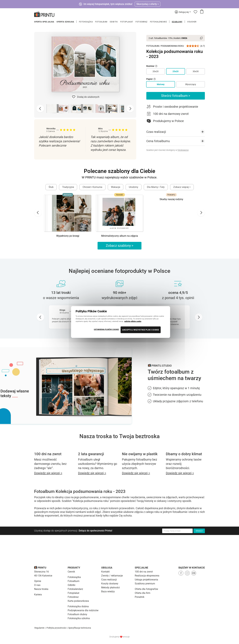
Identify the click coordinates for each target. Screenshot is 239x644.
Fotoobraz (142, 22)
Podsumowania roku (172, 46)
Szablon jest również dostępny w (167, 150)
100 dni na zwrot (144, 572)
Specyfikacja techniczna (80, 628)
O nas (37, 585)
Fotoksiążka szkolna (79, 618)
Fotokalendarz (159, 22)
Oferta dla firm (143, 593)
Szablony (177, 22)
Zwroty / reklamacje (112, 576)
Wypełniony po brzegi (68, 236)
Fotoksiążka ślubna (78, 606)
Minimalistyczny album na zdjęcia (120, 236)
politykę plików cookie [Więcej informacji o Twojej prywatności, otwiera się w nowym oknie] (133, 321)
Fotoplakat (127, 22)
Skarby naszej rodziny (171, 199)
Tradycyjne (68, 187)
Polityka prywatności (56, 628)
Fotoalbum (101, 22)
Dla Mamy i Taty (156, 187)
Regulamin (39, 628)
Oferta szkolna (65, 22)
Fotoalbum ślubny (77, 614)
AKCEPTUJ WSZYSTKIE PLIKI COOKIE (141, 330)
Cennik (71, 572)
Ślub (51, 187)
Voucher (192, 22)
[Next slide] (130, 109)
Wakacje (116, 187)
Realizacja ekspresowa (147, 576)
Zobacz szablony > (120, 246)
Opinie (38, 581)
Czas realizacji (109, 580)
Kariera (38, 595)
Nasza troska (41, 589)
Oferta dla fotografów (146, 589)
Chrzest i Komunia (92, 187)
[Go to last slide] (38, 213)
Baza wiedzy (108, 591)
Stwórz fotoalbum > (176, 96)
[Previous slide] (40, 109)
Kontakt (105, 572)
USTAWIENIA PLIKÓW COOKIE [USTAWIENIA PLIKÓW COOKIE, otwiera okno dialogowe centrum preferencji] (106, 329)
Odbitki (114, 22)
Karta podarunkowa (78, 601)
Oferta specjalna (44, 22)
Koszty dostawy (110, 584)
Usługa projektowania (146, 580)
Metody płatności (111, 587)
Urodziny (134, 187)
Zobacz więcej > (182, 187)
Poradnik (140, 597)
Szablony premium (145, 584)
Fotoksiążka (86, 22)
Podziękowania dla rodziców (83, 610)
